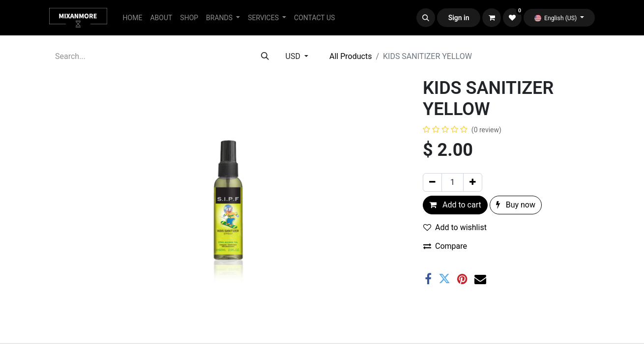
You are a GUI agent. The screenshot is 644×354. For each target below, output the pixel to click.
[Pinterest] (462, 279)
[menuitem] (133, 18)
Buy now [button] (516, 205)
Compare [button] (445, 246)
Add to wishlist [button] (455, 227)
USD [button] (294, 56)
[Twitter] (444, 279)
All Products (351, 56)
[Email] (480, 279)
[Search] (265, 57)
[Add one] (473, 182)
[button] (426, 18)
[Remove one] (432, 182)
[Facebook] (428, 279)
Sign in (459, 18)
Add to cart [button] (455, 205)
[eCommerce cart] (492, 18)
